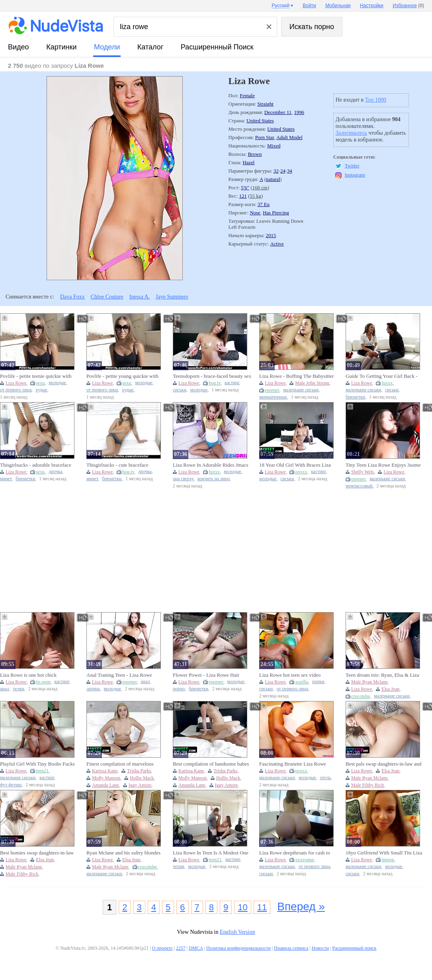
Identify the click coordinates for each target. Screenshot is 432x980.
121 (243, 196)
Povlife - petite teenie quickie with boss (36, 376)
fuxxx (387, 383)
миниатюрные (273, 397)
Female (247, 96)
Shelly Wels (363, 472)
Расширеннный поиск (217, 47)
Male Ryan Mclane (369, 682)
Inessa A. (140, 297)
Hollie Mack (142, 778)
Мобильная (338, 6)
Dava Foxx (72, 297)
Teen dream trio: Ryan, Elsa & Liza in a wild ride (382, 675)
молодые (57, 383)
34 (290, 171)
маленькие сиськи (301, 390)
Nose (255, 213)
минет (6, 479)
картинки (61, 47)
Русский (281, 6)
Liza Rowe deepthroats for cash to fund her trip (295, 853)
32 (276, 171)
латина (93, 689)
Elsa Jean (390, 689)
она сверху (183, 479)
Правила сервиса (291, 948)
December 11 (278, 112)
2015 (271, 236)
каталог (150, 47)
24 (283, 171)
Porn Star (265, 137)
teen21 (42, 771)
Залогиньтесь (351, 133)
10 (242, 907)
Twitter (352, 166)
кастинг (232, 383)
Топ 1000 (376, 100)
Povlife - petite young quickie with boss (122, 376)
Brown (255, 154)
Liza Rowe (16, 383)
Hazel (249, 163)
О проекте (162, 948)
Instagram (355, 175)
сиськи (180, 390)
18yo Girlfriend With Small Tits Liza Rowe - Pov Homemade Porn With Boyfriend (384, 853)
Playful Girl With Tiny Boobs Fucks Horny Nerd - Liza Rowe (37, 764)
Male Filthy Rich (367, 785)
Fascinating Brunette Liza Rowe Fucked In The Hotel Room (293, 764)
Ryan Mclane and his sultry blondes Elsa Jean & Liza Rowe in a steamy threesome (123, 853)
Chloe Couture (107, 297)
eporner (272, 390)
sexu (40, 383)
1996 (299, 112)
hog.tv (215, 383)
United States (260, 121)
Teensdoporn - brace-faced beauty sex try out (212, 376)
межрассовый (359, 486)
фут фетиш (11, 785)
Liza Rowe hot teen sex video (290, 675)
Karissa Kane (105, 771)
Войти (309, 6)
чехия (178, 867)
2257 (181, 948)
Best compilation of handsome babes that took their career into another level (211, 764)
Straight (265, 104)
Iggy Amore (140, 785)
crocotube (361, 696)
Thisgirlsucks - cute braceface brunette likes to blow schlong (118, 465)
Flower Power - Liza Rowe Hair (206, 675)
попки (318, 682)
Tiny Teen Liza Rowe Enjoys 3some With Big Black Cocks (383, 465)
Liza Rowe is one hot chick (28, 675)
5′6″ (245, 188)
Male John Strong (312, 383)
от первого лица (16, 390)
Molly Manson (106, 778)
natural (273, 179)
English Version (238, 932)
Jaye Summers (172, 297)
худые (41, 390)
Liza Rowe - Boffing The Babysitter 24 (297, 376)
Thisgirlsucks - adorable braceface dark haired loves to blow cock (36, 465)
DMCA (196, 948)
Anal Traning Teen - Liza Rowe (119, 675)
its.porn (43, 682)
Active (277, 244)
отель (325, 778)
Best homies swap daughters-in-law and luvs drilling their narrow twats (37, 853)
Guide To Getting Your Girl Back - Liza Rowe (381, 376)
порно (179, 689)
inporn (388, 860)
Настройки (372, 6)
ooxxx (301, 472)
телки (19, 689)
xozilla (302, 682)
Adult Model (289, 137)
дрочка (55, 472)
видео (19, 47)
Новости (321, 948)
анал (5, 689)
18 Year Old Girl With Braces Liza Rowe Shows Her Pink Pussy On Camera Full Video (295, 465)
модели (107, 47)
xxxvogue (304, 860)
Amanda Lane (106, 785)
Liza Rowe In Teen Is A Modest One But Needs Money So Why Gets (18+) (211, 853)
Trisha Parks (139, 771)
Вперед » (301, 906)
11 (262, 907)
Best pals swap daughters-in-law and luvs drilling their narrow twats (384, 764)
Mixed (274, 146)
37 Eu (264, 204)
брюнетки (355, 397)
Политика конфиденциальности (238, 948)
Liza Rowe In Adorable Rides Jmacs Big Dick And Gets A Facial (211, 465)
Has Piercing (276, 213)
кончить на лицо (214, 479)
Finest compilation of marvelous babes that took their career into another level (120, 764)
